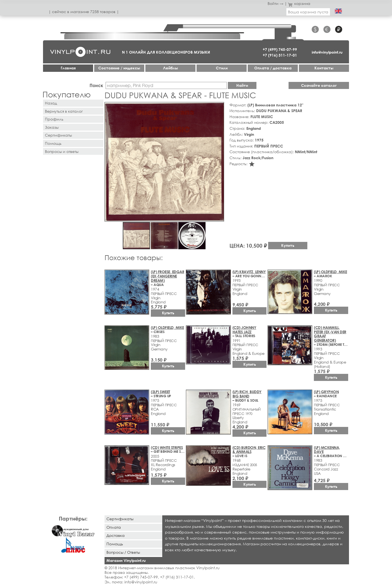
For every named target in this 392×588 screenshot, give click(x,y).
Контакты (324, 68)
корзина (299, 3)
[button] (219, 107)
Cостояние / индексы (119, 68)
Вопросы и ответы (62, 151)
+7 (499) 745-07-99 (280, 49)
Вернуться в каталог (64, 111)
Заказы (52, 127)
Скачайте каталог (319, 85)
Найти (242, 85)
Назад (51, 103)
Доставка (116, 535)
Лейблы (171, 68)
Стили (222, 68)
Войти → (275, 3)
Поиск (96, 85)
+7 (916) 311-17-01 (280, 55)
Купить (288, 245)
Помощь (53, 143)
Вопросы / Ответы (123, 552)
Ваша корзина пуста (308, 12)
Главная (68, 68)
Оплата (114, 527)
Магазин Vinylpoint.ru (126, 560)
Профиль (54, 119)
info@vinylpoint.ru (327, 52)
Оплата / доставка (273, 68)
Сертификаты (58, 135)
